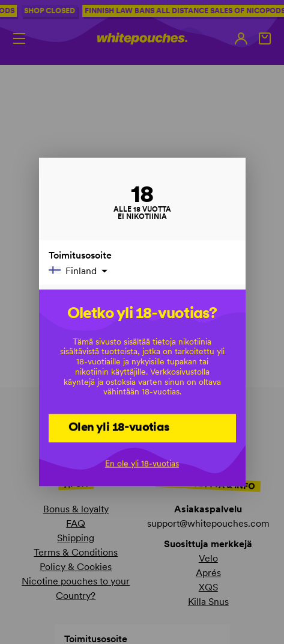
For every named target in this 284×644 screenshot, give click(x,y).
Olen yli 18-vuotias (119, 427)
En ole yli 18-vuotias (142, 463)
